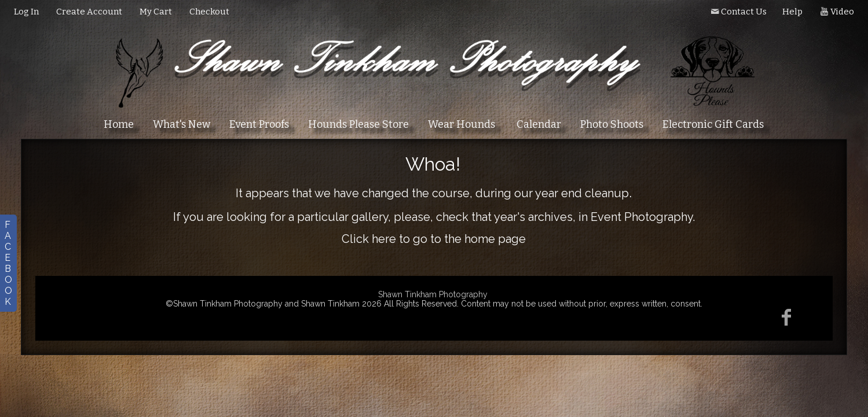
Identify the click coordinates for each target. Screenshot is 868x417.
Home (119, 124)
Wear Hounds (462, 124)
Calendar (539, 124)
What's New (182, 124)
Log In (26, 12)
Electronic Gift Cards (713, 124)
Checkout (209, 12)
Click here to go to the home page (434, 239)
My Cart (157, 12)
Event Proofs (259, 124)
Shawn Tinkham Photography (433, 294)
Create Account (89, 12)
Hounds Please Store (358, 124)
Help (792, 12)
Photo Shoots (612, 124)
